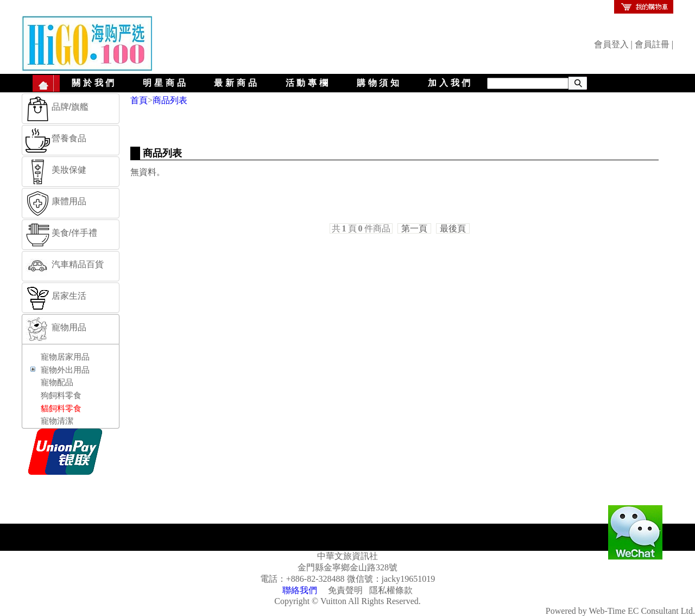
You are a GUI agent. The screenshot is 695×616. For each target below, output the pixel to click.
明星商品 (165, 83)
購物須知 (379, 83)
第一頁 (414, 228)
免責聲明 (345, 590)
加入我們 (450, 83)
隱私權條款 (391, 590)
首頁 (139, 100)
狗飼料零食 (61, 395)
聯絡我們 (300, 590)
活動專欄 (308, 83)
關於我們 (94, 83)
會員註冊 (652, 44)
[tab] (71, 109)
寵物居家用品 (65, 357)
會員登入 (611, 44)
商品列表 (170, 100)
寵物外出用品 (65, 370)
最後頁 (453, 228)
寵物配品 (57, 382)
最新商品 (236, 83)
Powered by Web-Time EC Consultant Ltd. (620, 611)
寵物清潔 (57, 421)
